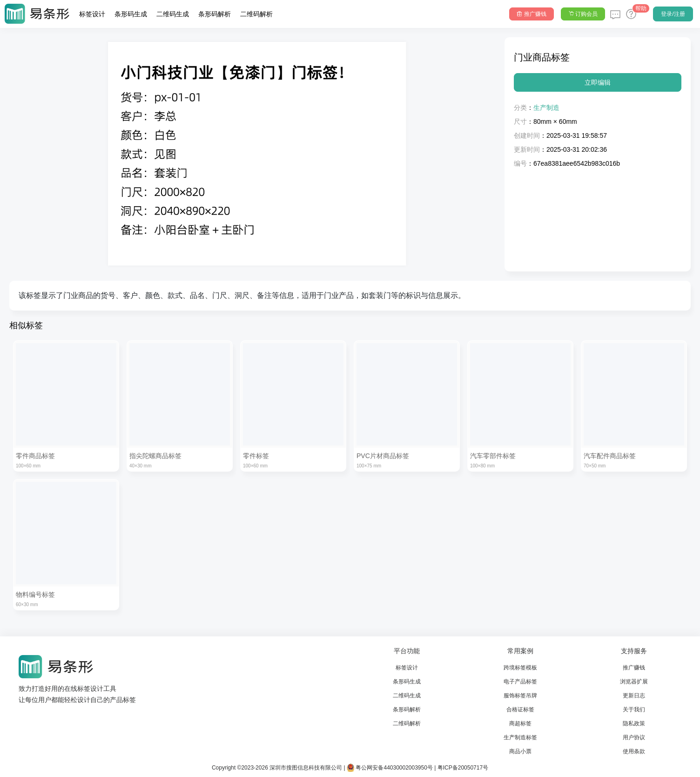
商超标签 (520, 723)
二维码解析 (256, 14)
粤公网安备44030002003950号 (390, 768)
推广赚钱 (634, 668)
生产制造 (546, 108)
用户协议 (634, 737)
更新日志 (634, 696)
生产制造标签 (520, 737)
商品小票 (520, 751)
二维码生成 (173, 14)
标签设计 (92, 14)
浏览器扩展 (634, 682)
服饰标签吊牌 (520, 696)
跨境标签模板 (520, 668)
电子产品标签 (520, 682)
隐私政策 (634, 723)
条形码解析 (215, 14)
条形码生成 (131, 14)
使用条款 (634, 751)
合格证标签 (520, 709)
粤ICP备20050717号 (463, 768)
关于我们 (634, 709)
